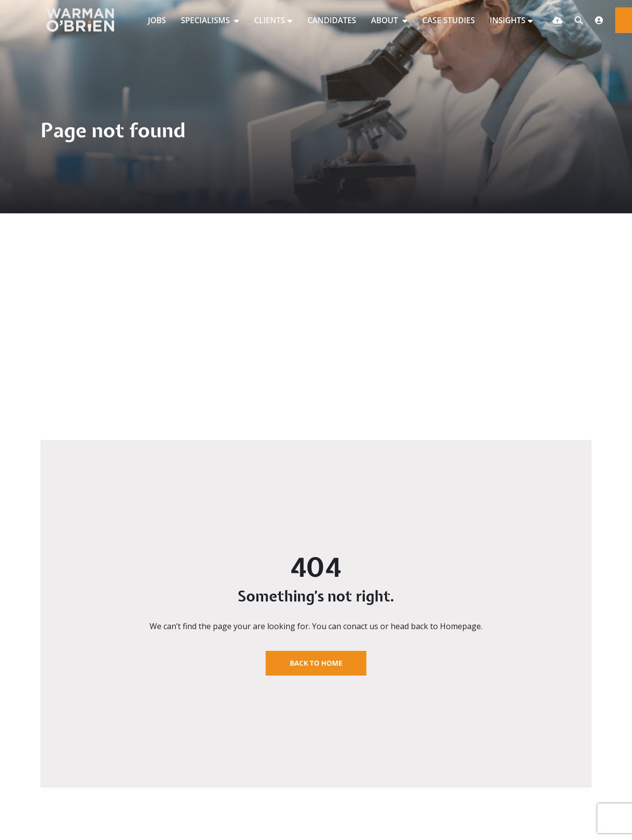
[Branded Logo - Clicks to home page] (84, 20)
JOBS (157, 20)
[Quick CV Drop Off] (557, 20)
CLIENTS (269, 20)
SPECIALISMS (206, 20)
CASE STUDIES (449, 20)
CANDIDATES (332, 20)
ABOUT (385, 20)
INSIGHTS (508, 20)
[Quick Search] (579, 20)
